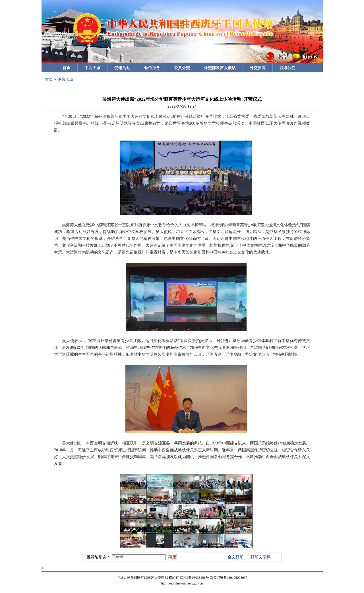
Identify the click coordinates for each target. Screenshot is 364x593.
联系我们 (288, 68)
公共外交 (182, 68)
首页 (67, 68)
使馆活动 (122, 68)
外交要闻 (258, 68)
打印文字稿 (260, 557)
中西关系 (92, 68)
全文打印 (235, 557)
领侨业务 (152, 68)
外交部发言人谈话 (220, 68)
